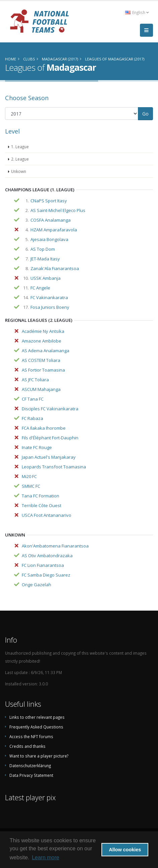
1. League (20, 147)
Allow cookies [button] (125, 850)
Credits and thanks (27, 746)
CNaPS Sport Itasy (49, 201)
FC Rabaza (32, 418)
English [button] (137, 12)
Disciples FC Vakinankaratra (50, 409)
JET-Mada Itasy (45, 259)
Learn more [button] (46, 857)
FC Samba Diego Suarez (46, 575)
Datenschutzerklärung (30, 766)
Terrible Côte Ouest (42, 505)
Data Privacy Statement (31, 775)
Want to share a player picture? (39, 756)
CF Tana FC (33, 399)
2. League (20, 159)
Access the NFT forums (31, 736)
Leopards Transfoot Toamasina (54, 467)
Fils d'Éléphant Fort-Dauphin (50, 438)
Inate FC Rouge (37, 447)
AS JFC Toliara (35, 380)
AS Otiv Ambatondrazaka (47, 556)
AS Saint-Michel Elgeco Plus (58, 210)
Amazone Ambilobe (42, 341)
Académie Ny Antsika (43, 331)
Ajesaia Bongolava (49, 239)
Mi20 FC (29, 476)
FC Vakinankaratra (49, 297)
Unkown (19, 171)
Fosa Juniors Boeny (50, 307)
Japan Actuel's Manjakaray (49, 457)
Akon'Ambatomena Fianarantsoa (55, 546)
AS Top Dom (43, 249)
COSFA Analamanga (51, 220)
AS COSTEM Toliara (41, 360)
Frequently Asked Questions (36, 727)
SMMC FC (31, 486)
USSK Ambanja (46, 278)
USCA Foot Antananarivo (47, 515)
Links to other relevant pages (37, 717)
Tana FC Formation (41, 496)
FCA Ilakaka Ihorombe (44, 428)
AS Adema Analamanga (46, 351)
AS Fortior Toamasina (43, 370)
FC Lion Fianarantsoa (43, 565)
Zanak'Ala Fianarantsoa (55, 268)
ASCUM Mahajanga (41, 389)
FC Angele (40, 288)
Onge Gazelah (36, 585)
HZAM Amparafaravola (54, 230)
